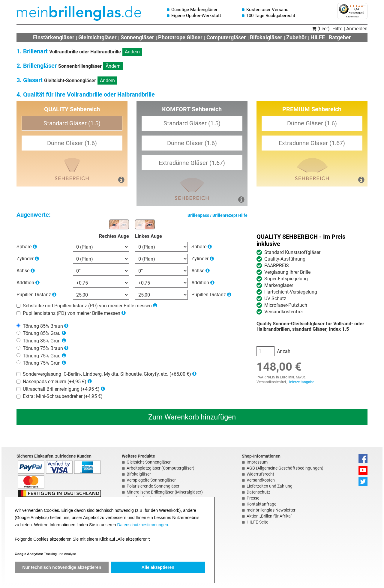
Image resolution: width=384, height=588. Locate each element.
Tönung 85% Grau (42, 333)
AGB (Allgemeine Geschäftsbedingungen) (285, 468)
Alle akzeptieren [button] (158, 567)
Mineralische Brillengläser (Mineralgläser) (165, 492)
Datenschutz (258, 492)
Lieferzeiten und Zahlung (270, 486)
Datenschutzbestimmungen (142, 525)
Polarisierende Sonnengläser (153, 486)
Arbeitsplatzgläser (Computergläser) (160, 468)
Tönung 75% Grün (42, 363)
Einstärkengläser (54, 37)
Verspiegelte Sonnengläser (151, 480)
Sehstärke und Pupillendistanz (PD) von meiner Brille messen (87, 306)
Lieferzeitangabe (301, 382)
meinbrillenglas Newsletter (271, 510)
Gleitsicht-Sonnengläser (149, 462)
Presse (253, 498)
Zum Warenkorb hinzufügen (192, 417)
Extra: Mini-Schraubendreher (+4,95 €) (63, 396)
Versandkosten (261, 480)
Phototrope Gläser (180, 37)
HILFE (318, 37)
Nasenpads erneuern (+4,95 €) (55, 382)
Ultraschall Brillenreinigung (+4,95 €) (61, 389)
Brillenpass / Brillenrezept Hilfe (217, 215)
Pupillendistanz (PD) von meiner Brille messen (72, 313)
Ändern (132, 52)
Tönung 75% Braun (43, 348)
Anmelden (357, 29)
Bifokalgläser (266, 37)
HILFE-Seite (257, 522)
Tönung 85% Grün (42, 341)
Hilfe (337, 29)
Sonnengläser (137, 37)
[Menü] (364, 7)
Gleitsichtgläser (97, 37)
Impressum (257, 462)
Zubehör (296, 37)
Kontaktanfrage (261, 504)
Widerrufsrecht (260, 474)
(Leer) (321, 29)
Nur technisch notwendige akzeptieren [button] (62, 567)
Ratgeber (340, 37)
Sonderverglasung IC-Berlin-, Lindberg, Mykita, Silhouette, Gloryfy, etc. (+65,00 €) (107, 374)
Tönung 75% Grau (42, 355)
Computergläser (226, 37)
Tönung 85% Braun (43, 326)
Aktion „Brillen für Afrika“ (269, 516)
